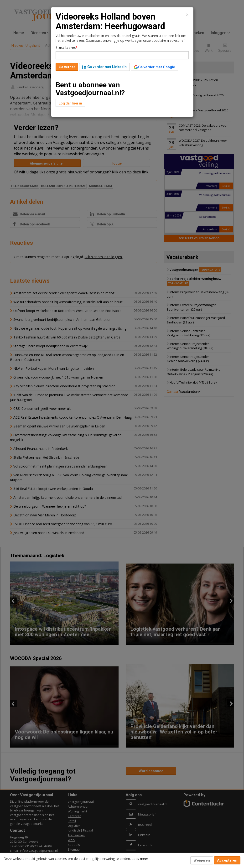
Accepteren (227, 860)
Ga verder (67, 67)
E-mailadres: (67, 48)
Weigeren (202, 860)
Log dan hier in (70, 103)
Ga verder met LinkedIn (104, 67)
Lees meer (140, 859)
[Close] (187, 15)
